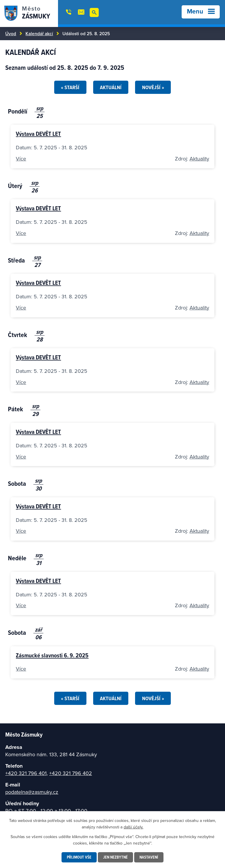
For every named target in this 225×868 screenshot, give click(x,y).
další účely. (133, 827)
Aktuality (199, 159)
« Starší (70, 87)
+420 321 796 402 (71, 773)
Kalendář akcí (39, 33)
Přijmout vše (79, 857)
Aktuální (111, 87)
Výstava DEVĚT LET (38, 134)
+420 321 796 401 (26, 773)
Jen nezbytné (115, 857)
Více (21, 159)
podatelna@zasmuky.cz (32, 792)
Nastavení (149, 857)
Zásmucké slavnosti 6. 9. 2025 (52, 655)
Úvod (11, 33)
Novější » (153, 87)
